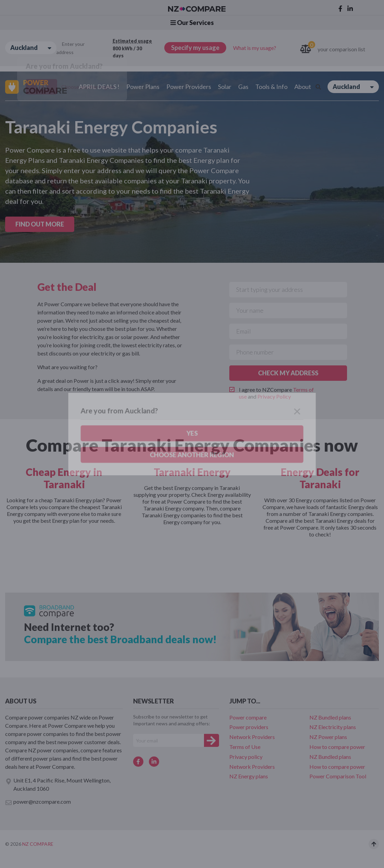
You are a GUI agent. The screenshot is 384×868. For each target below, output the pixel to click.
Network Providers (252, 737)
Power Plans (143, 87)
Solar (225, 87)
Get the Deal (67, 287)
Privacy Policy (274, 396)
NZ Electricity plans (333, 727)
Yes (41, 87)
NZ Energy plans (249, 776)
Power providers (249, 727)
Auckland (31, 48)
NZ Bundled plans (330, 717)
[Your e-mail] (169, 740)
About (303, 87)
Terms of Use (245, 747)
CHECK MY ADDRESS (288, 373)
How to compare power (337, 747)
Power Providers (189, 87)
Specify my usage (195, 48)
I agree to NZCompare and (276, 393)
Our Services (192, 23)
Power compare (248, 717)
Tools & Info (271, 87)
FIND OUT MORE (40, 224)
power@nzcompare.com (38, 802)
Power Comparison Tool (338, 776)
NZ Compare (38, 844)
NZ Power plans (328, 737)
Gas (243, 87)
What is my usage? (255, 48)
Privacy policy (246, 757)
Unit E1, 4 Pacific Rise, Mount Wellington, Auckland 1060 (58, 784)
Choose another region (88, 87)
